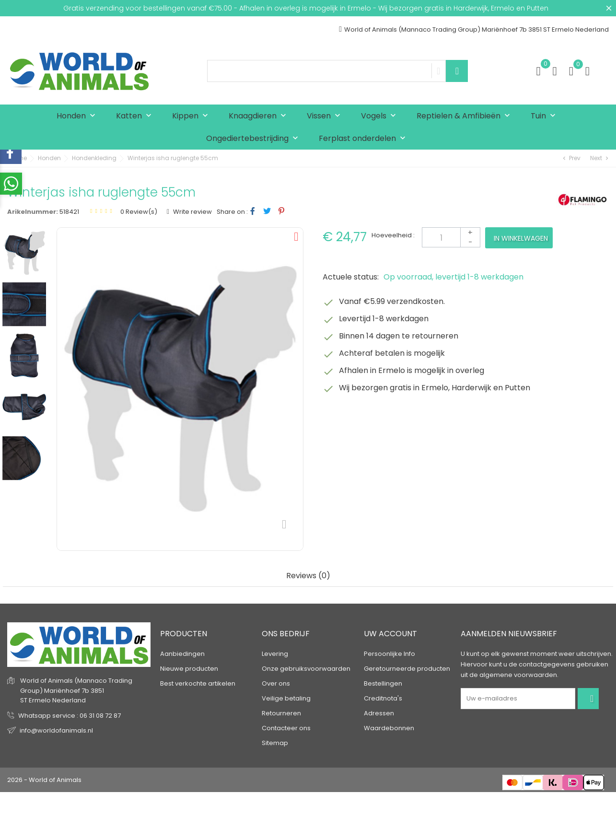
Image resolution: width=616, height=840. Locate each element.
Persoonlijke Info (389, 654)
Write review (192, 212)
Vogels (381, 116)
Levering (275, 654)
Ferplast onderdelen (364, 139)
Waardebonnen (389, 728)
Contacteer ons (286, 728)
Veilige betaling (286, 698)
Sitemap (275, 743)
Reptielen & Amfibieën (465, 116)
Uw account (390, 634)
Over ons (276, 683)
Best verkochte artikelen (198, 683)
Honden (78, 116)
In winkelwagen (521, 238)
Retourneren (281, 713)
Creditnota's (383, 698)
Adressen (379, 713)
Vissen (326, 116)
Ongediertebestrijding (254, 139)
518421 (69, 212)
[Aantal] (451, 237)
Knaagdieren (260, 116)
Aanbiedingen (182, 654)
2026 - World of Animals (44, 780)
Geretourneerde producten (407, 669)
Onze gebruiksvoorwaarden (306, 669)
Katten (136, 116)
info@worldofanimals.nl (56, 730)
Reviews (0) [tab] (308, 576)
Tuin (545, 116)
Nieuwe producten (189, 669)
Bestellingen (383, 683)
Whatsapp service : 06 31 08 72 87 (70, 716)
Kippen (192, 116)
